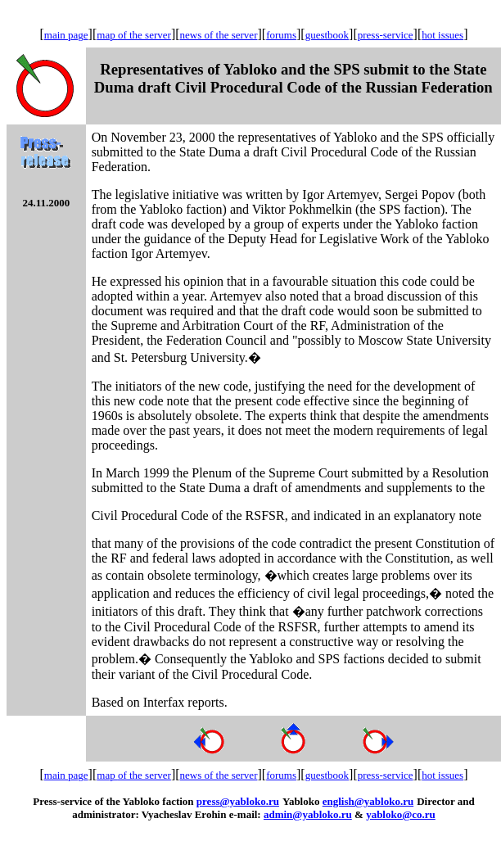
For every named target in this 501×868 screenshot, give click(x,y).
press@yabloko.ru (238, 801)
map (107, 35)
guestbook (327, 35)
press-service (386, 35)
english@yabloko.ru (368, 801)
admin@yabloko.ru (308, 814)
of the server (144, 35)
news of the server (219, 35)
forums (281, 35)
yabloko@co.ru (401, 814)
